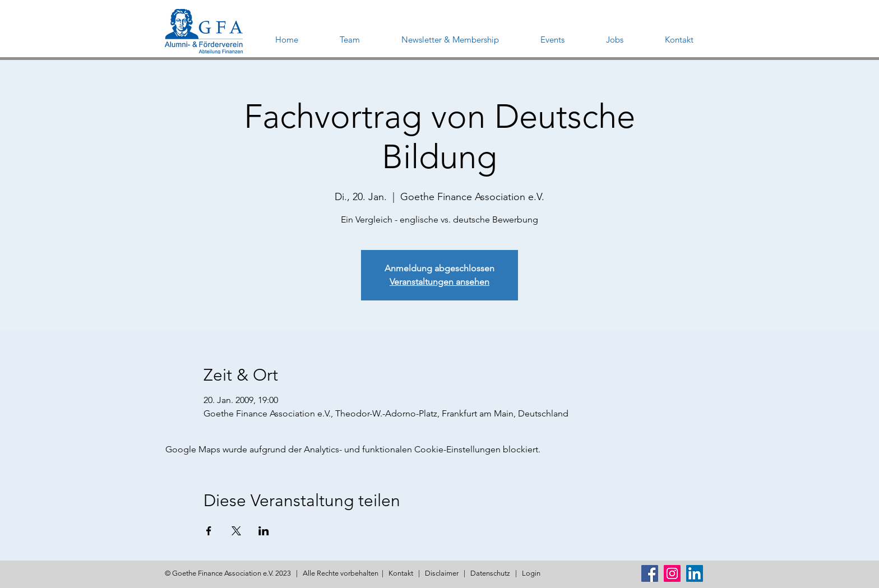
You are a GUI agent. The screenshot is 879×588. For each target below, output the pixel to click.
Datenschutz (490, 573)
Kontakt (401, 573)
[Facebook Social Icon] (650, 573)
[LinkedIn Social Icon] (695, 573)
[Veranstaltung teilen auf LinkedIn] (264, 531)
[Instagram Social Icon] (672, 573)
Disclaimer (442, 573)
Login (531, 573)
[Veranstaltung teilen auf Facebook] (209, 531)
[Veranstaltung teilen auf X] (236, 531)
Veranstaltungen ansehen (439, 282)
